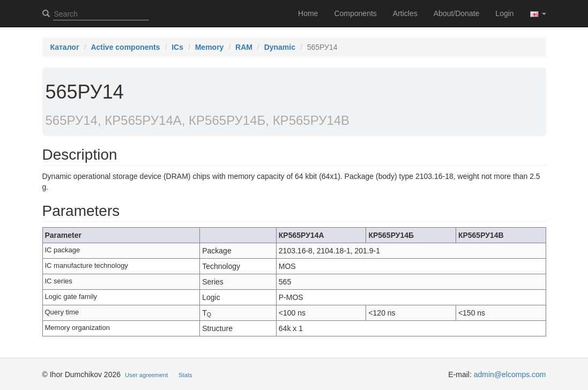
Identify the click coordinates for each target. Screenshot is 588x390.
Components (355, 13)
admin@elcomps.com (510, 374)
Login (504, 13)
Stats (185, 375)
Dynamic (280, 47)
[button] (538, 13)
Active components (125, 47)
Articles (405, 13)
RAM (244, 47)
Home (308, 13)
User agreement (146, 375)
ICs (177, 47)
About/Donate (457, 13)
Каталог (65, 47)
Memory (210, 47)
